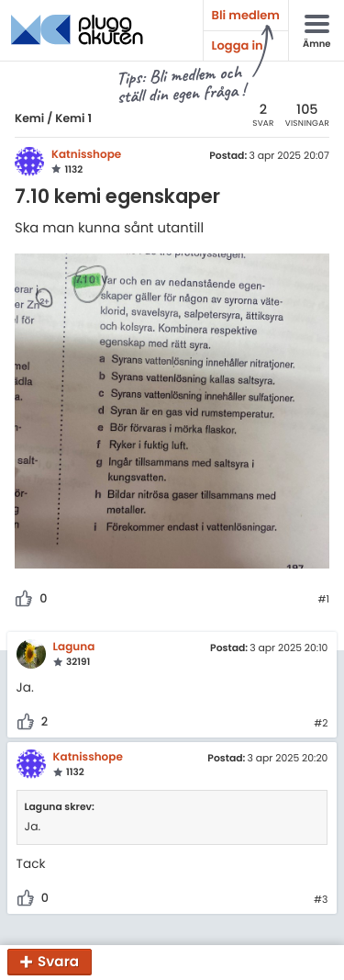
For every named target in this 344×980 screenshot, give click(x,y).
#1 (323, 600)
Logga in (238, 45)
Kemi (29, 119)
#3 (321, 900)
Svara (58, 962)
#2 (321, 724)
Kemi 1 (73, 119)
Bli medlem (246, 15)
